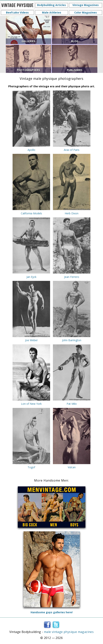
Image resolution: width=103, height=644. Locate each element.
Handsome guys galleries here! (52, 612)
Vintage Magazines (86, 5)
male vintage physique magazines (69, 632)
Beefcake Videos (17, 12)
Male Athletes (52, 12)
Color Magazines (86, 12)
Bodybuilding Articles (51, 5)
